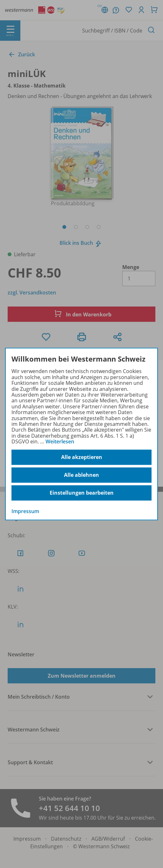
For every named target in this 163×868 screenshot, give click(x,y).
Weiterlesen (60, 441)
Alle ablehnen (81, 475)
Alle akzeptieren (82, 457)
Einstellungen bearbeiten (82, 493)
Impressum (25, 511)
